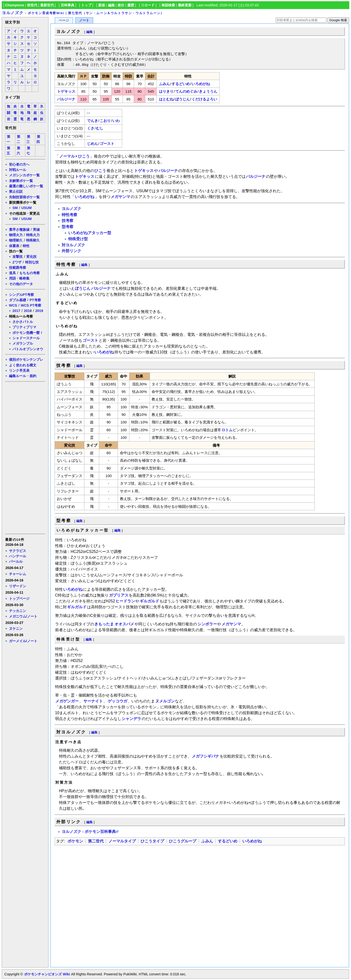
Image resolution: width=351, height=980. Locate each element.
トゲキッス (66, 91)
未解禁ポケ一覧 (21, 181)
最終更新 (185, 5)
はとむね (166, 99)
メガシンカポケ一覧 (24, 175)
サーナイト (93, 701)
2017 (16, 311)
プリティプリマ (24, 327)
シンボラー (207, 624)
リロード (148, 5)
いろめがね (201, 84)
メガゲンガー (67, 701)
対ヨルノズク (73, 245)
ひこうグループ (183, 841)
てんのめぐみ (186, 91)
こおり (105, 121)
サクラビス (18, 551)
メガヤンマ (120, 197)
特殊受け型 (78, 239)
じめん (93, 144)
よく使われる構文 (23, 365)
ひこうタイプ (152, 841)
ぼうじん (183, 99)
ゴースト (107, 144)
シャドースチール (26, 338)
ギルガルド (149, 601)
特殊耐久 (33, 240)
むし (100, 128)
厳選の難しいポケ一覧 (26, 186)
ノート (84, 20)
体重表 (14, 246)
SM (15, 208)
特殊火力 (33, 235)
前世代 (32, 5)
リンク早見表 (19, 370)
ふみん (164, 84)
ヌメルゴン (165, 701)
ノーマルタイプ (122, 841)
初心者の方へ (19, 164)
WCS (13, 305)
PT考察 (35, 300)
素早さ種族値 (19, 230)
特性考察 (69, 215)
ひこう (84, 156)
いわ (116, 121)
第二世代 (96, 841)
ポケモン (75, 841)
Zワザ (17, 262)
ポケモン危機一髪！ (28, 333)
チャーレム (18, 574)
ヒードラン (125, 601)
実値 (36, 230)
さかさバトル (23, 322)
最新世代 (47, 5)
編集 (111, 5)
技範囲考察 (18, 268)
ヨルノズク (13, 13)
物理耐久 (16, 240)
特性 (26, 246)
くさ (91, 128)
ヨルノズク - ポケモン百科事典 (89, 832)
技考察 (68, 221)
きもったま (104, 624)
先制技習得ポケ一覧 (24, 197)
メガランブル (23, 343)
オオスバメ (124, 624)
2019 (39, 311)
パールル (16, 561)
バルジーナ (66, 99)
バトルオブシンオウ (28, 349)
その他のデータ (21, 284)
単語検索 (168, 5)
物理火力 (16, 235)
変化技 (31, 257)
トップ (86, 5)
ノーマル (67, 156)
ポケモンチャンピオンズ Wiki (47, 974)
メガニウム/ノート (23, 616)
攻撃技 (18, 257)
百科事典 (68, 5)
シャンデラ (131, 719)
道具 (12, 273)
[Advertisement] (25, 457)
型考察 (68, 227)
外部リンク (71, 251)
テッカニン (18, 611)
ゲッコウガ (117, 701)
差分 (121, 5)
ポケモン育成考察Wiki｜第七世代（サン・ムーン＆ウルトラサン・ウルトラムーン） (96, 13)
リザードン (18, 586)
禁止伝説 (16, 191)
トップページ (19, 599)
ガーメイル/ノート (23, 641)
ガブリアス (119, 595)
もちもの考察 (29, 273)
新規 (102, 5)
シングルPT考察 (21, 295)
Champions (15, 5)
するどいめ (181, 84)
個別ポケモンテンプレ (26, 360)
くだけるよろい (204, 99)
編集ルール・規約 (23, 376)
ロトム (227, 430)
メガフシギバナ (205, 756)
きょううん (208, 91)
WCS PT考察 (31, 305)
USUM (26, 208)
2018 (28, 311)
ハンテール (18, 556)
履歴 (131, 5)
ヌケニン (16, 629)
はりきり (166, 91)
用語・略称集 (19, 278)
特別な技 (32, 262)
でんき (93, 121)
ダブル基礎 (18, 300)
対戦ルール (18, 170)
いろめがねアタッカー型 (90, 233)
